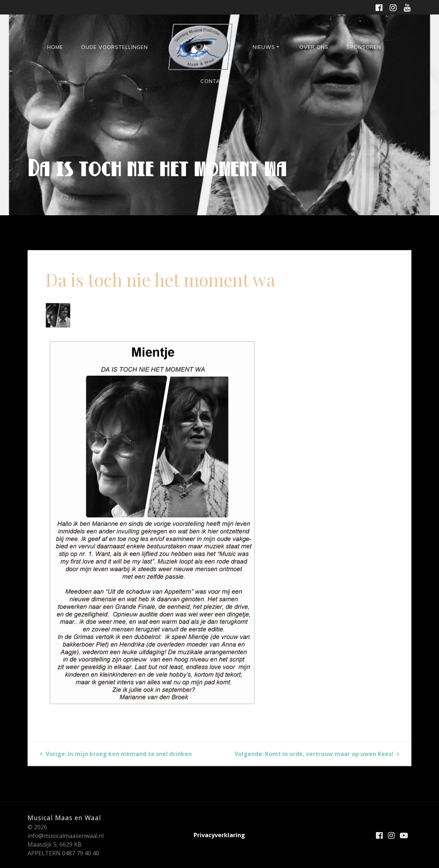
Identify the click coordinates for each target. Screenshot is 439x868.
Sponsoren (364, 47)
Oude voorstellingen (115, 47)
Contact (214, 81)
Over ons (314, 47)
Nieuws (264, 47)
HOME (55, 47)
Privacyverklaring (219, 835)
